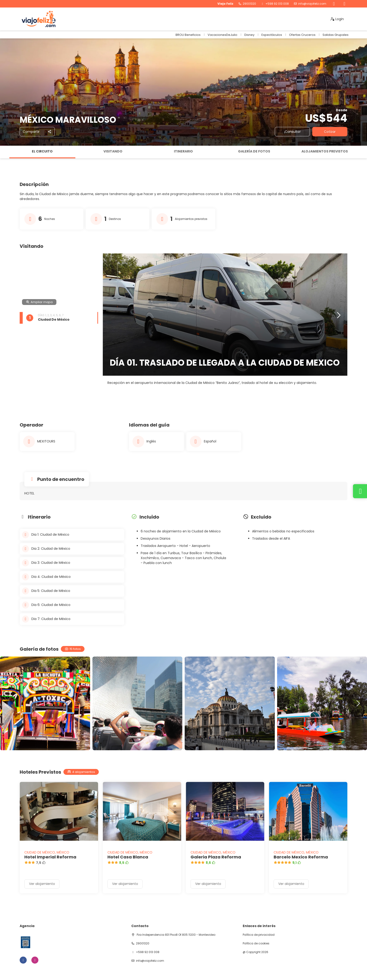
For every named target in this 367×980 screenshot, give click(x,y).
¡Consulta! (292, 132)
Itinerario (183, 151)
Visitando (113, 151)
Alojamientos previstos (325, 151)
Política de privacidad (259, 935)
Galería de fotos (254, 151)
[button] (338, 316)
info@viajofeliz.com (312, 4)
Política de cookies (256, 943)
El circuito (42, 151)
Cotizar (330, 132)
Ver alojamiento (42, 884)
